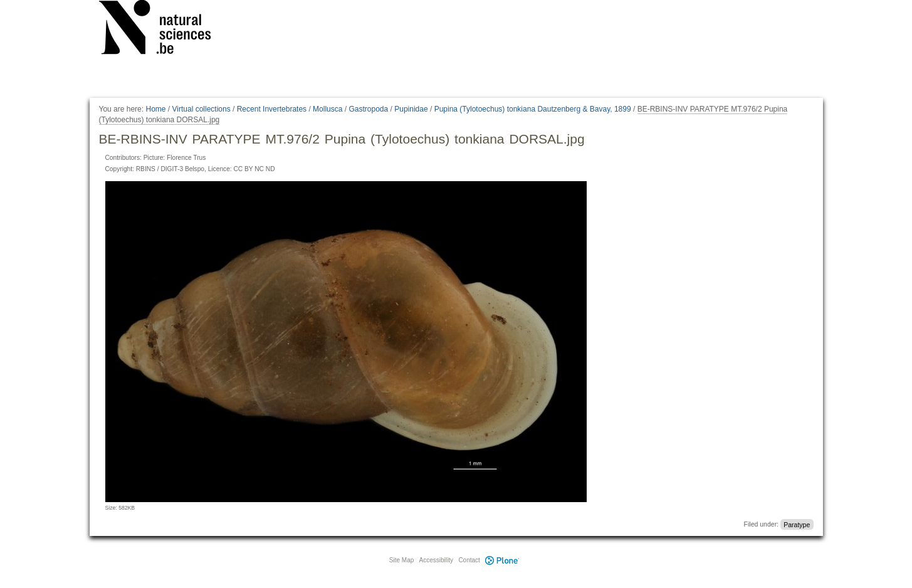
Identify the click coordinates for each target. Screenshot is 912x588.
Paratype (797, 524)
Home (155, 109)
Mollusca (328, 109)
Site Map (401, 560)
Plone (503, 560)
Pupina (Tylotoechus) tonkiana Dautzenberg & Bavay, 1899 (533, 109)
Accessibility (436, 560)
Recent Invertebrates (272, 109)
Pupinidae (411, 109)
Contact (469, 560)
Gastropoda (368, 109)
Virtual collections (202, 109)
